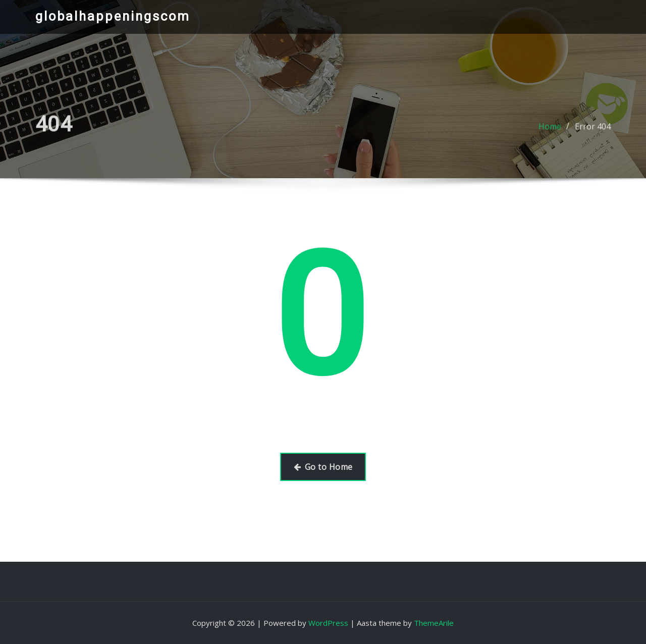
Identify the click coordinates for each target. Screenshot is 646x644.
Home (550, 131)
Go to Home (323, 467)
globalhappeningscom (113, 16)
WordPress (328, 623)
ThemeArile (434, 623)
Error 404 (593, 131)
